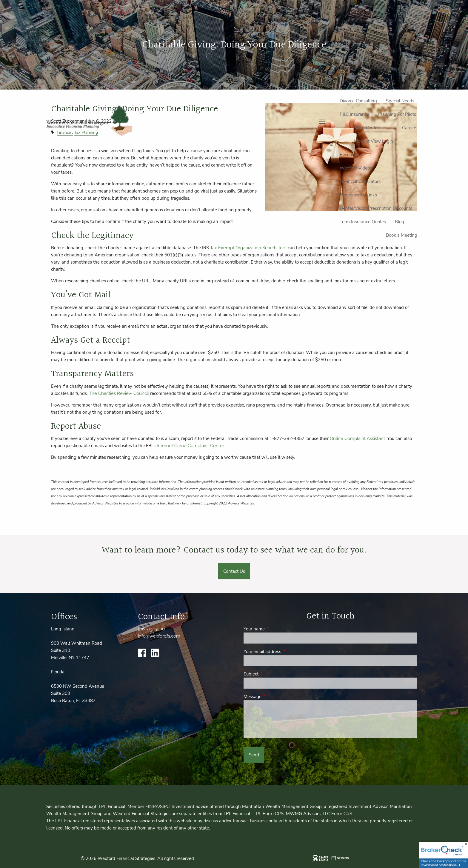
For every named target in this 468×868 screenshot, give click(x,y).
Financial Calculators (360, 181)
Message (274, 697)
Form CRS (342, 814)
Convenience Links (358, 195)
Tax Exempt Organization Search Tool (249, 248)
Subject (272, 674)
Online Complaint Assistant (357, 438)
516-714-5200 (151, 629)
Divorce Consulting (358, 101)
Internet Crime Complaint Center (190, 446)
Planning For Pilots (397, 114)
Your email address (283, 652)
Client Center (366, 128)
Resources (350, 155)
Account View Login (373, 141)
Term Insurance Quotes (363, 222)
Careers (410, 128)
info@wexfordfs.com (159, 636)
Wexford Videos (356, 168)
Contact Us (234, 571)
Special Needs (400, 101)
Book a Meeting (402, 235)
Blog (400, 222)
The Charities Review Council (119, 393)
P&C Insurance (354, 114)
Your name (275, 629)
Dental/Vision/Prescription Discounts (376, 208)
